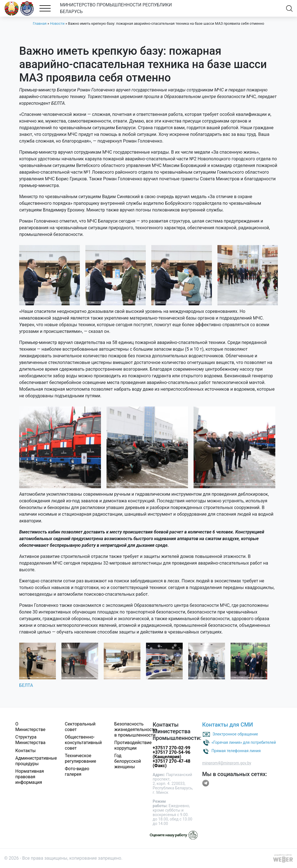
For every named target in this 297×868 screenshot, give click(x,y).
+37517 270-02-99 (171, 748)
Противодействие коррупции (133, 745)
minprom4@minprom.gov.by (227, 763)
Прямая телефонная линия (236, 750)
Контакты (25, 751)
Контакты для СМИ (228, 725)
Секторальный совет (80, 727)
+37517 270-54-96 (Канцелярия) (171, 754)
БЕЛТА (26, 685)
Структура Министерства (30, 740)
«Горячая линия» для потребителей (244, 742)
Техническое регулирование (81, 758)
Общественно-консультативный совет (83, 743)
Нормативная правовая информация (30, 777)
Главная (40, 23)
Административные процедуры (36, 761)
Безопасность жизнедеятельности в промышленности (135, 729)
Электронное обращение (235, 734)
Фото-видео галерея (77, 771)
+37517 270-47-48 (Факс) (171, 763)
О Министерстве (30, 727)
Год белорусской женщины (128, 761)
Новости (57, 23)
